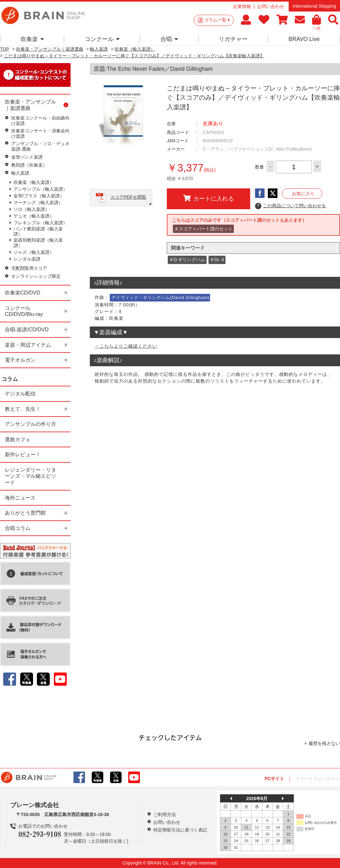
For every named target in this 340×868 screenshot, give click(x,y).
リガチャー (233, 39)
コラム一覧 (217, 20)
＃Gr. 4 (217, 260)
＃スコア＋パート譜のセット (203, 229)
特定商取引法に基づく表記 (180, 830)
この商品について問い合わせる (290, 206)
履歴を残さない (324, 743)
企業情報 (242, 6)
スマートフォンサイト (318, 779)
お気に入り (303, 194)
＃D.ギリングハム (187, 260)
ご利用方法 (165, 814)
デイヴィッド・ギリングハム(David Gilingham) (161, 298)
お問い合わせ (271, 6)
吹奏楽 (32, 39)
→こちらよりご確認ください (126, 346)
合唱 (169, 39)
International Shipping (314, 6)
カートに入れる (208, 198)
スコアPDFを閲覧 (128, 197)
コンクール (102, 39)
